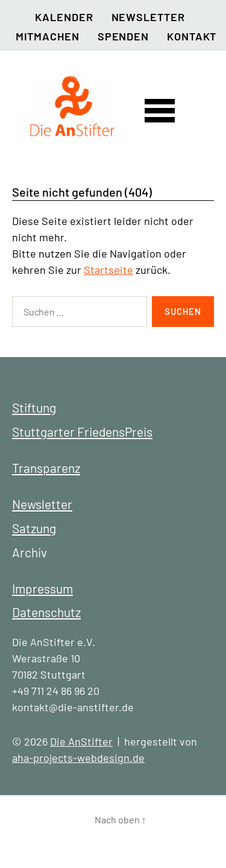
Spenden (123, 36)
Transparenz (46, 468)
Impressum (42, 588)
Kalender (64, 17)
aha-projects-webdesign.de (78, 758)
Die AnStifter (81, 741)
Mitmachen (48, 36)
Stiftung (34, 407)
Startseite (108, 270)
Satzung (34, 528)
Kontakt (192, 36)
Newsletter (148, 17)
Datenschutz (46, 612)
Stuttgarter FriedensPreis (82, 432)
